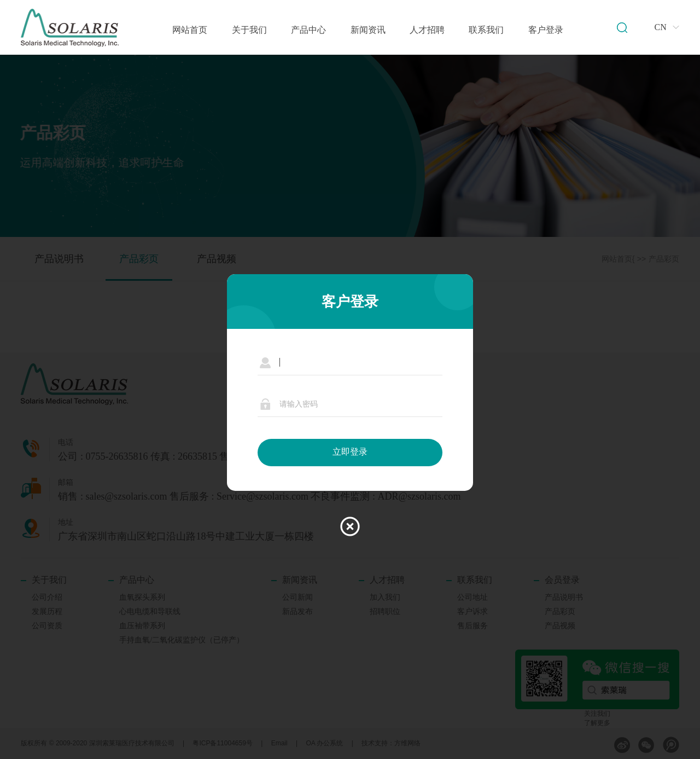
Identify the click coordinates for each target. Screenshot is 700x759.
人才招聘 (427, 30)
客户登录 (546, 30)
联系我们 (486, 30)
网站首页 (190, 30)
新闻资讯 (368, 30)
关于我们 (249, 30)
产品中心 (308, 30)
